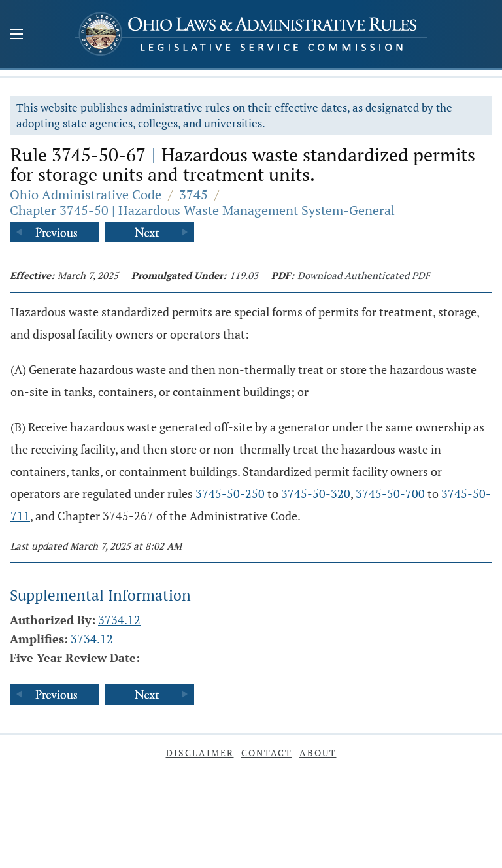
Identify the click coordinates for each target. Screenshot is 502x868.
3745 (193, 194)
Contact (267, 753)
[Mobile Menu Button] (16, 35)
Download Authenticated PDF (364, 275)
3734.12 (119, 620)
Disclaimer (200, 753)
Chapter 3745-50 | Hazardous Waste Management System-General (202, 210)
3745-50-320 (316, 493)
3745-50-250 (230, 493)
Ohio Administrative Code (86, 194)
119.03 (244, 275)
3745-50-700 (390, 493)
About (318, 753)
